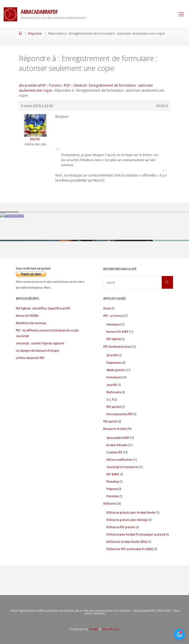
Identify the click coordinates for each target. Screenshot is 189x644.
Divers (107, 308)
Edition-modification (119, 459)
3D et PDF (112, 355)
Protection (113, 496)
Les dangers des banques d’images (37, 350)
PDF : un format (113, 316)
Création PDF (114, 452)
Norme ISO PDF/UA (27, 316)
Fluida (93, 629)
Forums (55, 85)
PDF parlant (114, 407)
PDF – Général (75, 85)
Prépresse (112, 489)
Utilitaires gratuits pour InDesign (127, 520)
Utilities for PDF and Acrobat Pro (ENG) (130, 549)
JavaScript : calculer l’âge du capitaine (40, 343)
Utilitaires (110, 503)
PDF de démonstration (117, 346)
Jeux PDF (112, 385)
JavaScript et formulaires (122, 467)
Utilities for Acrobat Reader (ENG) (127, 542)
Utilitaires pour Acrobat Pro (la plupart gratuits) (136, 534)
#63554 (162, 106)
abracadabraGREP (118, 438)
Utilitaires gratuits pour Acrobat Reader (131, 512)
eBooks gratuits (116, 370)
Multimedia (114, 392)
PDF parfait (110, 421)
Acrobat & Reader (117, 445)
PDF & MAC (113, 474)
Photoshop (113, 481)
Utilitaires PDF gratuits (121, 527)
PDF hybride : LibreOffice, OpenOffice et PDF (43, 308)
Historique (113, 324)
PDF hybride (114, 339)
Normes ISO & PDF (117, 332)
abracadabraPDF (32, 85)
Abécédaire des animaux (31, 323)
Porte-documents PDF (120, 414)
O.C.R (110, 399)
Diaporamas (114, 362)
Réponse (35, 33)
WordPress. (111, 629)
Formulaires (114, 377)
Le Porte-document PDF (30, 358)
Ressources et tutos (115, 429)
